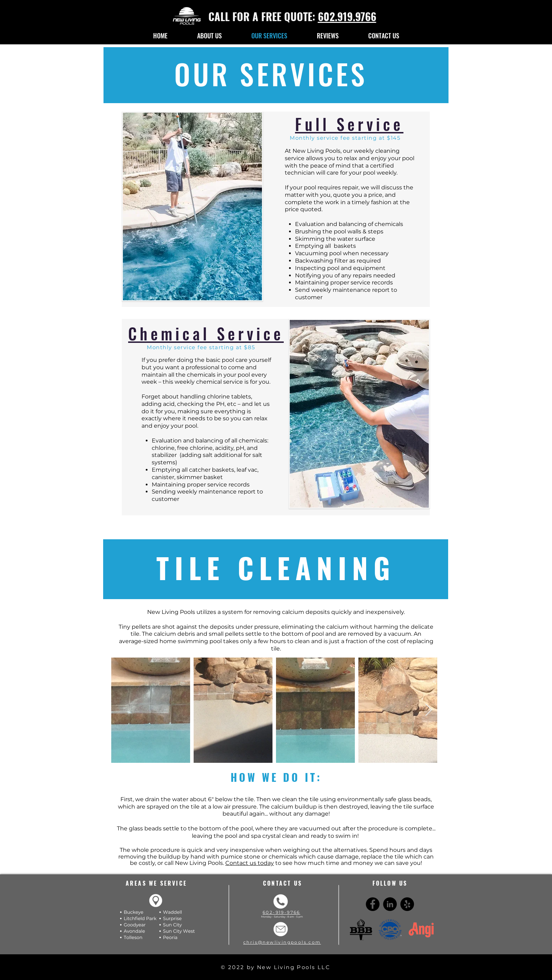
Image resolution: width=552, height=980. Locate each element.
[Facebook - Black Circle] (373, 904)
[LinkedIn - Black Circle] (390, 904)
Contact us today (250, 863)
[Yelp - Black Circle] (407, 904)
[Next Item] (429, 710)
